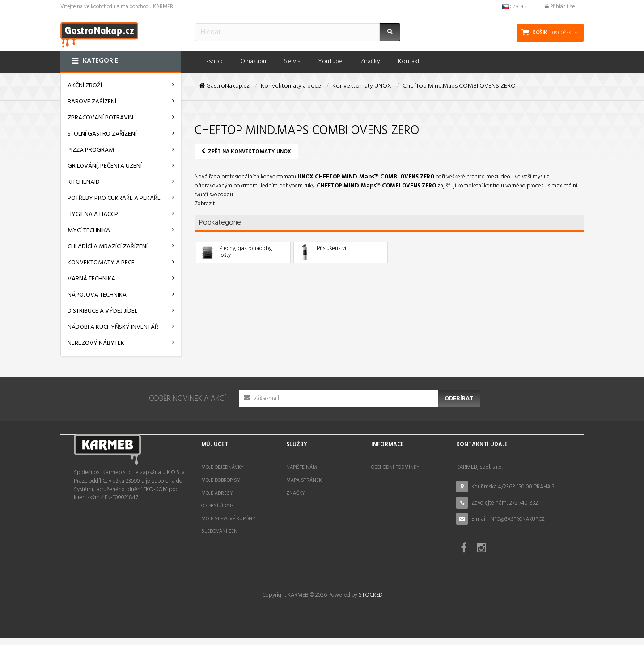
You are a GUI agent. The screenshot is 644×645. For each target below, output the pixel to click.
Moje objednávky (222, 467)
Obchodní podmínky (395, 467)
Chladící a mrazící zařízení (108, 247)
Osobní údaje (218, 506)
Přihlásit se (560, 7)
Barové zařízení (92, 102)
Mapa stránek (304, 480)
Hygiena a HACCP (93, 214)
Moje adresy (217, 493)
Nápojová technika (97, 295)
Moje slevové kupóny (228, 519)
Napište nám (302, 467)
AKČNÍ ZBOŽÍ (85, 86)
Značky (296, 493)
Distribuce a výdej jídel (102, 311)
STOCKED (371, 602)
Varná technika (91, 279)
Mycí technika (89, 231)
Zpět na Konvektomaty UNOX (246, 152)
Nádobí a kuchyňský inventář (113, 327)
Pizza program (91, 150)
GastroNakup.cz (224, 86)
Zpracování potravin (100, 118)
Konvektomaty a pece (101, 263)
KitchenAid (84, 182)
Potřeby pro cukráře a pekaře (114, 198)
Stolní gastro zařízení (102, 134)
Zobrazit (205, 204)
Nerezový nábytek (96, 343)
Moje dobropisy (221, 480)
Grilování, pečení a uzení (105, 166)
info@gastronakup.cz (517, 519)
